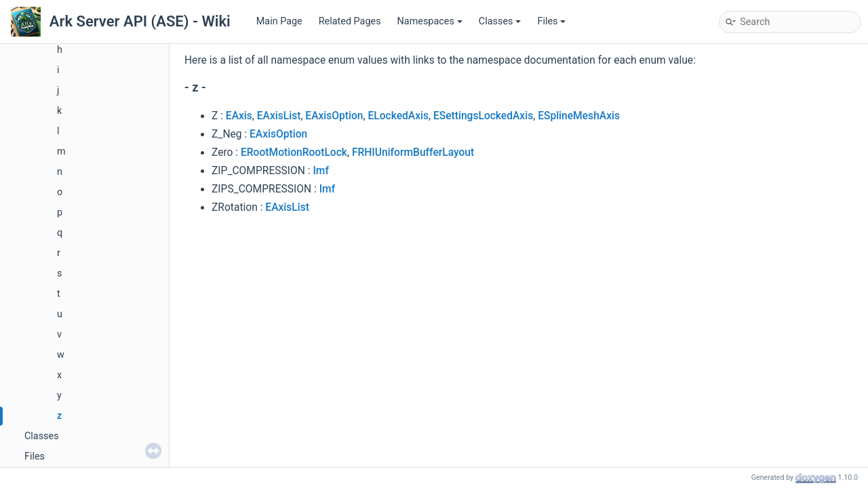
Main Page (279, 21)
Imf (321, 171)
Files (551, 21)
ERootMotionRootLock (294, 152)
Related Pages (350, 21)
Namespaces (430, 21)
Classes (500, 21)
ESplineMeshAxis (579, 116)
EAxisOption (334, 116)
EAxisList (279, 116)
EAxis (239, 116)
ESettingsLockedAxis (483, 116)
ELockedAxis (398, 116)
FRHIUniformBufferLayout (413, 152)
